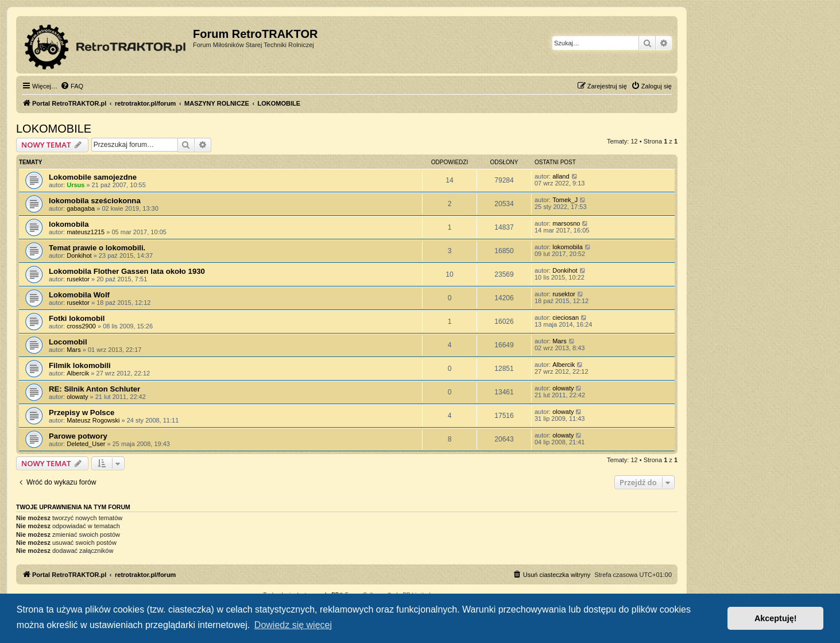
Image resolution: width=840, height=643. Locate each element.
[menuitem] (72, 86)
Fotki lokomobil (77, 318)
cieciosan (566, 317)
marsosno (566, 223)
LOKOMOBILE (54, 129)
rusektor (78, 279)
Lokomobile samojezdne (93, 177)
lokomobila (69, 224)
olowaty (77, 397)
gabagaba (81, 208)
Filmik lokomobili (80, 365)
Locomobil (68, 342)
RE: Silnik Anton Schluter (94, 389)
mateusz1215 (86, 232)
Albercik (78, 373)
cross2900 (81, 326)
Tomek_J (565, 200)
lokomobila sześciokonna (95, 201)
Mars (73, 350)
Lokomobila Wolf (79, 295)
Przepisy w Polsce (82, 412)
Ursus (76, 185)
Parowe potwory (78, 436)
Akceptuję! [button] (776, 618)
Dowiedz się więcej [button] (293, 625)
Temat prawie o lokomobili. (97, 248)
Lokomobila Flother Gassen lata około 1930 (127, 271)
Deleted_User (86, 444)
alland (561, 176)
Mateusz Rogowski (93, 420)
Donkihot (79, 255)
